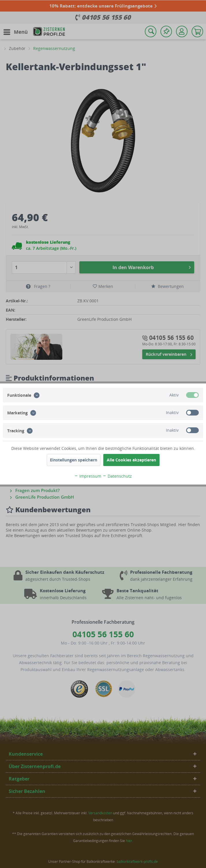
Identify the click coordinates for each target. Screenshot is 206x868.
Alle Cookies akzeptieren (131, 460)
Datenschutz (117, 476)
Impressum (88, 476)
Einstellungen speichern (74, 460)
